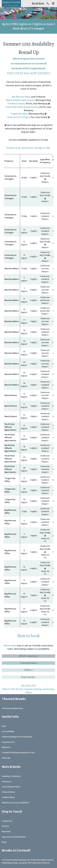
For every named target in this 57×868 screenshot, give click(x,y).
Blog (4, 842)
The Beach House (16, 104)
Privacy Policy (8, 792)
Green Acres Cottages (19, 117)
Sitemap (6, 758)
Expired (28, 689)
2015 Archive (17, 689)
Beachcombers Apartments (20, 100)
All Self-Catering (28, 656)
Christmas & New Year (12, 708)
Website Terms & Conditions (15, 803)
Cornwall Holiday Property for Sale (18, 753)
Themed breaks (28, 663)
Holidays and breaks (44, 689)
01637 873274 (43, 863)
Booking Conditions (11, 776)
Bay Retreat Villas (21, 97)
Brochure (6, 831)
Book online (10, 646)
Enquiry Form (8, 742)
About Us (6, 747)
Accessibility (8, 731)
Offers (28, 670)
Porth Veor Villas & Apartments (22, 107)
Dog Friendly (28, 677)
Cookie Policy (8, 797)
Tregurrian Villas (19, 114)
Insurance (7, 782)
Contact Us (7, 821)
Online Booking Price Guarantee (17, 737)
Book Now (38, 3)
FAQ (4, 726)
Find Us (5, 826)
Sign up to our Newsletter (14, 837)
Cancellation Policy (11, 787)
